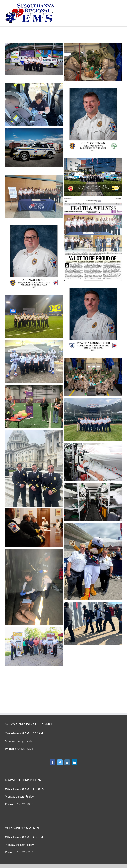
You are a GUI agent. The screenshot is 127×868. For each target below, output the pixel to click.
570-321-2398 (24, 749)
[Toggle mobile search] (114, 5)
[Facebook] (53, 762)
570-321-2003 (24, 804)
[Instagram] (67, 762)
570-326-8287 (24, 852)
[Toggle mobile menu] (120, 5)
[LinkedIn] (74, 762)
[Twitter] (60, 762)
